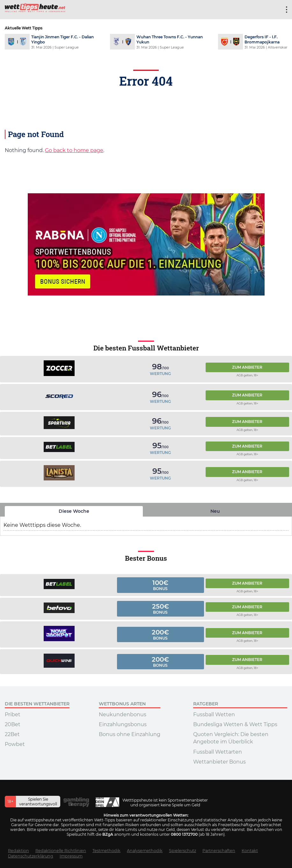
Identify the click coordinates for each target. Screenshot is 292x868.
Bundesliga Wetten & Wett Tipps (235, 724)
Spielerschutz (182, 851)
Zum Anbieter (247, 367)
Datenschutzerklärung (31, 856)
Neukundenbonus (123, 714)
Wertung (160, 374)
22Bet (12, 734)
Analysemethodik (145, 851)
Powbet (15, 744)
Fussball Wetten (214, 714)
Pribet (13, 714)
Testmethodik (106, 851)
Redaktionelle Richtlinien (61, 851)
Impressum (71, 856)
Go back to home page (74, 150)
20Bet (13, 724)
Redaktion (18, 851)
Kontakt (250, 851)
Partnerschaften (219, 851)
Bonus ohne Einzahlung (130, 734)
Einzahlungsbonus (123, 724)
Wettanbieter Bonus (219, 762)
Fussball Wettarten (218, 752)
